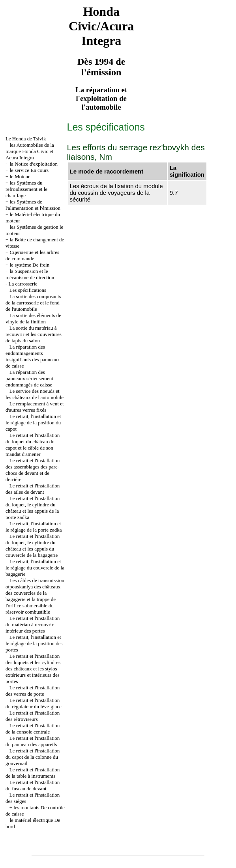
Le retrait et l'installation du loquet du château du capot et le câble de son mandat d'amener (33, 445)
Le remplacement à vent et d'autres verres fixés (35, 407)
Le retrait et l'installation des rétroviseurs (33, 716)
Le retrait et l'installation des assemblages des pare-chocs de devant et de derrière (33, 470)
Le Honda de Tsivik (26, 139)
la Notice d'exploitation (34, 164)
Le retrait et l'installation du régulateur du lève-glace (34, 703)
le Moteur (20, 176)
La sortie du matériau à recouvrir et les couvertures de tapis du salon (34, 334)
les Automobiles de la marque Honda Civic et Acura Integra (30, 151)
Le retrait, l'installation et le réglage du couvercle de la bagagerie (35, 568)
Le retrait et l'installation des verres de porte (33, 691)
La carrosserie (23, 284)
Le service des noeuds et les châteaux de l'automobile (35, 394)
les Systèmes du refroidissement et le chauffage (26, 189)
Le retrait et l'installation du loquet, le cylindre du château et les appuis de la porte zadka (33, 508)
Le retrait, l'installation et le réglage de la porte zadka (34, 527)
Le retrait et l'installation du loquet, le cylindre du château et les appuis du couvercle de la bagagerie (33, 546)
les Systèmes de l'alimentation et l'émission (33, 205)
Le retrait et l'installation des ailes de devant (33, 489)
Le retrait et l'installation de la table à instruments (33, 773)
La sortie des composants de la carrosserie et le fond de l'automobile (33, 303)
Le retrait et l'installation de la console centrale (33, 729)
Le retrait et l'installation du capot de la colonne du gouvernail (33, 757)
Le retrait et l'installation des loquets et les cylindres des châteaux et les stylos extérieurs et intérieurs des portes (33, 669)
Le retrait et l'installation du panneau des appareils (33, 741)
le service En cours (29, 170)
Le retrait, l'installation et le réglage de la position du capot (33, 423)
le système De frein (30, 265)
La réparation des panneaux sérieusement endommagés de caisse (29, 378)
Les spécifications (28, 290)
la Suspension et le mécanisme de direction (30, 274)
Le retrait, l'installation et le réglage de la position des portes (34, 643)
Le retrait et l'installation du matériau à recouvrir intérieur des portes (33, 624)
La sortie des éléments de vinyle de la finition (33, 318)
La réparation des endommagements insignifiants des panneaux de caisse (33, 356)
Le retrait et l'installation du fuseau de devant (33, 785)
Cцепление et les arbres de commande (32, 255)
